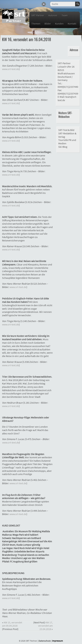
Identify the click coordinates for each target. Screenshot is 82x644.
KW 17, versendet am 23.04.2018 (45, 626)
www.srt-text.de (10, 69)
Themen (36, 24)
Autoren (53, 15)
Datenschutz (45, 641)
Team (65, 15)
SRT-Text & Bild (66, 130)
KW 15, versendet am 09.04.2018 (12, 624)
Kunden (59, 24)
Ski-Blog (63, 147)
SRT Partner (38, 15)
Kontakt (72, 24)
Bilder (48, 24)
